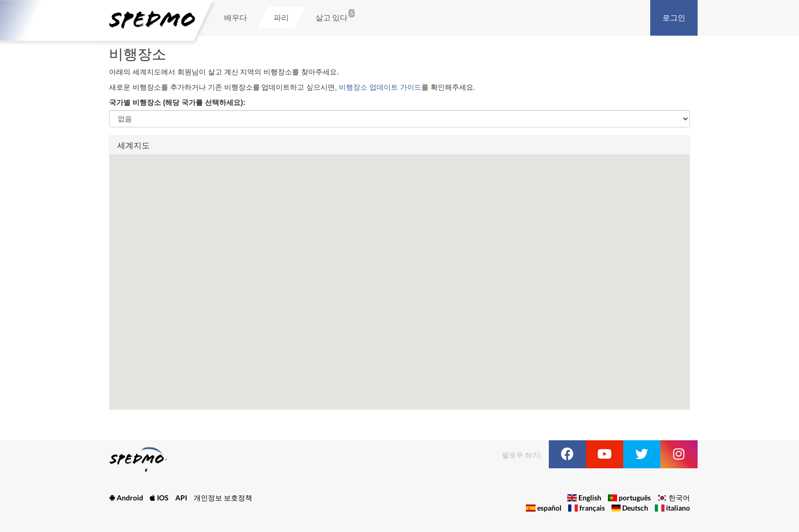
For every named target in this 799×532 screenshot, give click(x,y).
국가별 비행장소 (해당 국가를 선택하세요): (177, 102)
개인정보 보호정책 (223, 498)
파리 (281, 17)
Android (126, 498)
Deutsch (635, 508)
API (181, 498)
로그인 (674, 17)
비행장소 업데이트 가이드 (380, 87)
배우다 (236, 17)
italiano (678, 508)
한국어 (679, 498)
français (592, 508)
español (549, 508)
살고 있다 (331, 17)
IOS (159, 498)
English (590, 498)
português (635, 498)
